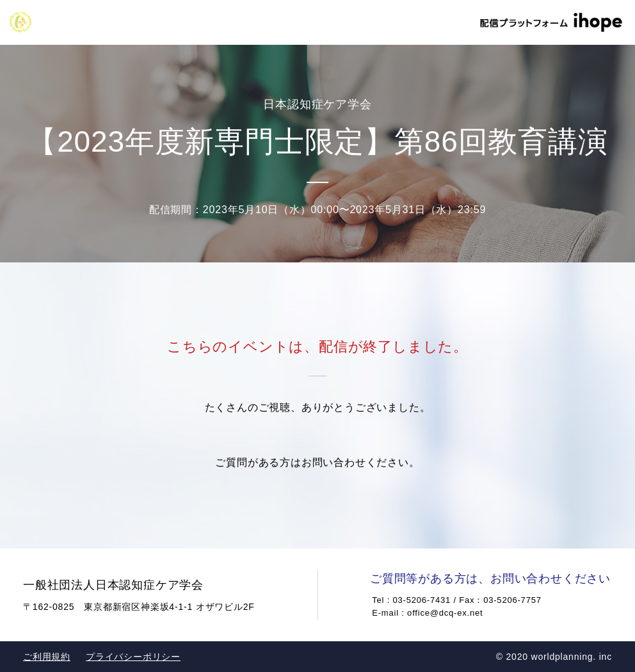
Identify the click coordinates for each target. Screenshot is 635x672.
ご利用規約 (47, 657)
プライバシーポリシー (133, 657)
